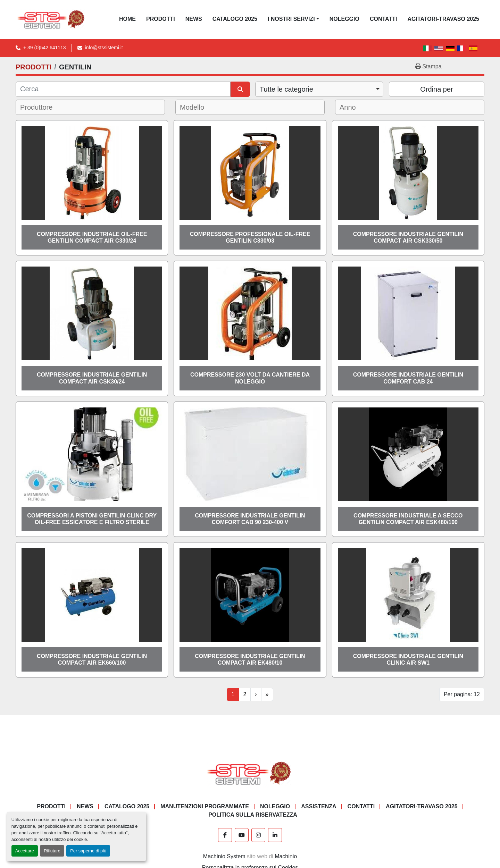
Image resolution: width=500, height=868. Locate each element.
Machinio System (224, 856)
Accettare (25, 851)
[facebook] (225, 835)
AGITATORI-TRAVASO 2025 (443, 19)
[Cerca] (123, 89)
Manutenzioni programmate (205, 806)
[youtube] (242, 835)
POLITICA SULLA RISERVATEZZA (253, 815)
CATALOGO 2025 (235, 19)
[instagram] (258, 835)
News (194, 19)
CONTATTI (384, 19)
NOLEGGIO (344, 19)
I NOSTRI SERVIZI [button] (291, 19)
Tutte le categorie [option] (286, 89)
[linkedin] (275, 835)
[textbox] (41, 107)
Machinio (286, 856)
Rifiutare (52, 851)
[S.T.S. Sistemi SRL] (250, 773)
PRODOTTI (161, 19)
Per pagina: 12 (462, 694)
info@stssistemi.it (104, 48)
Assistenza (319, 806)
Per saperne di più (88, 851)
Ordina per (437, 89)
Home (127, 19)
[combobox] (319, 89)
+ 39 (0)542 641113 (45, 48)
